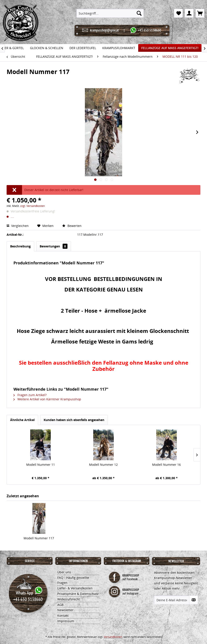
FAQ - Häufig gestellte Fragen (73, 580)
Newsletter (65, 610)
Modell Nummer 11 (41, 465)
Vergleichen (18, 226)
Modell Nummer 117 (39, 538)
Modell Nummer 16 (166, 465)
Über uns (64, 572)
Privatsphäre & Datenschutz (78, 594)
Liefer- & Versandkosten (75, 588)
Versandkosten (113, 637)
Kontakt (63, 615)
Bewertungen (54, 246)
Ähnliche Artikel (22, 420)
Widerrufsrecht (69, 599)
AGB (60, 605)
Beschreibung (20, 246)
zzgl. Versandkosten (33, 206)
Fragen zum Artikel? (30, 395)
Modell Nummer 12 (103, 465)
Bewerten (72, 226)
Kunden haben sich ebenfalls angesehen (74, 420)
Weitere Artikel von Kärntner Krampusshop (47, 399)
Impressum (66, 621)
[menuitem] (110, 13)
